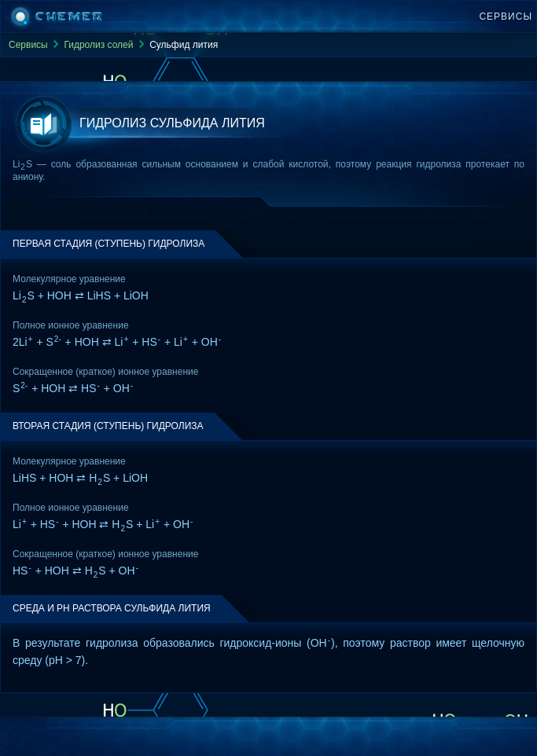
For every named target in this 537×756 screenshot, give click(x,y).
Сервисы (506, 17)
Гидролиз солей (98, 45)
